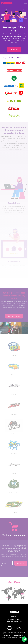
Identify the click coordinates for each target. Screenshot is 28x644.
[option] (14, 328)
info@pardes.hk (16, 622)
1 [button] (12, 330)
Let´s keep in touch (14, 316)
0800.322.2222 (15, 619)
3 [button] (16, 330)
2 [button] (14, 330)
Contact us (21, 563)
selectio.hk (10, 638)
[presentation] (14, 570)
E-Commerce (14, 50)
